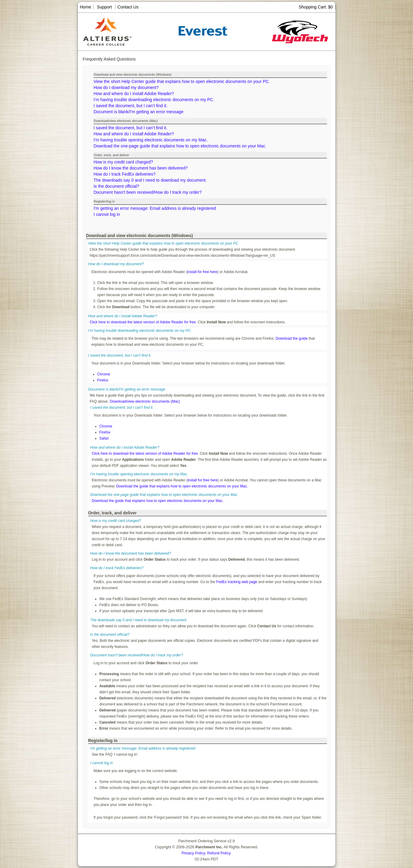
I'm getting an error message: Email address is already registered (155, 208)
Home (86, 7)
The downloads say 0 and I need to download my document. (150, 180)
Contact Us (128, 7)
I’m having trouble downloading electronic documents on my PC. (154, 100)
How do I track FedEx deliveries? (125, 174)
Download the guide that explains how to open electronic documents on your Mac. (182, 486)
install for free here (202, 272)
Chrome (104, 374)
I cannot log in (107, 214)
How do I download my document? (126, 87)
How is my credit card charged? (123, 162)
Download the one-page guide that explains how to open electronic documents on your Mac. (180, 146)
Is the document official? (117, 186)
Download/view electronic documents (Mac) (145, 401)
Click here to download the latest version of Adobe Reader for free (143, 322)
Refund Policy (219, 853)
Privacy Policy (193, 853)
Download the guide (291, 338)
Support (104, 7)
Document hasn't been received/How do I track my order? (148, 192)
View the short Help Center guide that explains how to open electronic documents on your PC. (182, 81)
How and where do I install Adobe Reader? (134, 94)
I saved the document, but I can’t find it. (131, 106)
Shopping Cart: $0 (316, 7)
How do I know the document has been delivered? (141, 168)
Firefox (103, 380)
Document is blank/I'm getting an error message (139, 112)
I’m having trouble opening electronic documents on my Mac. (151, 140)
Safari (104, 438)
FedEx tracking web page (237, 582)
